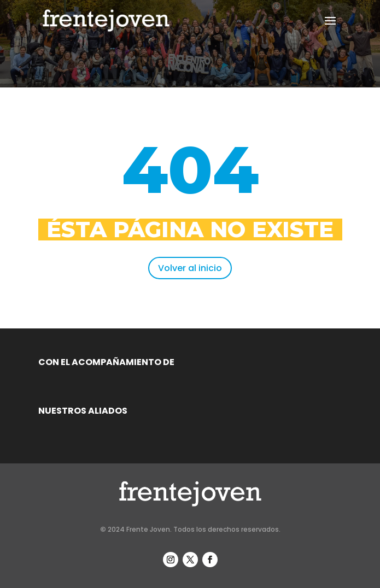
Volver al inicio (190, 268)
